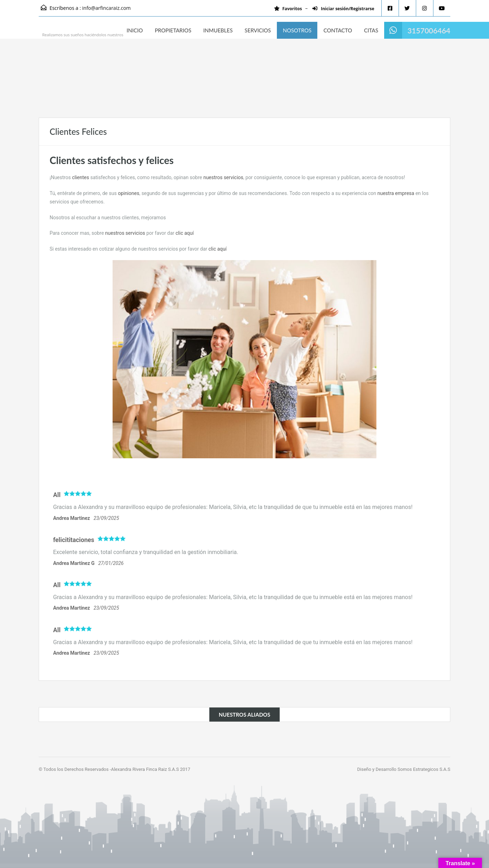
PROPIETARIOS (173, 30)
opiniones (129, 193)
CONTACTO (338, 30)
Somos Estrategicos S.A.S (424, 769)
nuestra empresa (396, 193)
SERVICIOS (258, 30)
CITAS (371, 30)
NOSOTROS (297, 30)
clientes (81, 177)
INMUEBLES (218, 30)
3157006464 (429, 30)
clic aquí (185, 233)
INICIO (135, 30)
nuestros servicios (223, 177)
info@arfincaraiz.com (107, 8)
